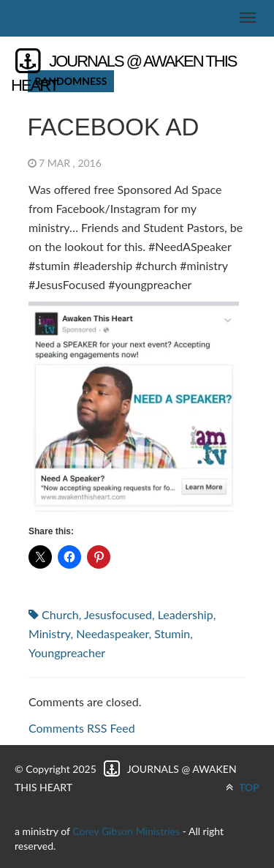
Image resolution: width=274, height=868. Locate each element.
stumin (172, 633)
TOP (243, 787)
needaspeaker (112, 633)
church (60, 614)
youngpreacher (67, 652)
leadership (186, 614)
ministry (49, 633)
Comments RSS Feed (82, 728)
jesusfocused (118, 614)
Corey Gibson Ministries (126, 831)
